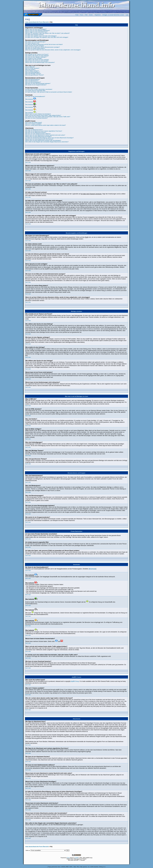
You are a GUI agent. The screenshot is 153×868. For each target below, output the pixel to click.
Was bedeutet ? (31, 99)
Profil (86, 15)
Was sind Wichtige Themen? (33, 74)
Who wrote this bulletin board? (34, 122)
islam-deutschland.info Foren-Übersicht (37, 22)
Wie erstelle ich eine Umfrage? (34, 58)
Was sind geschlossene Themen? (35, 75)
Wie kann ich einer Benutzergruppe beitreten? (38, 83)
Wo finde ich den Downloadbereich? (35, 96)
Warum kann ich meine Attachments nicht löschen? (39, 139)
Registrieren (98, 15)
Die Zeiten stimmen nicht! (32, 43)
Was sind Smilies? (30, 70)
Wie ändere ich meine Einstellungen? (36, 42)
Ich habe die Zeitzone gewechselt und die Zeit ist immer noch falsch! (44, 44)
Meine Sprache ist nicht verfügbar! (35, 46)
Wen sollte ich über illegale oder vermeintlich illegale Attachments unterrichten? (47, 142)
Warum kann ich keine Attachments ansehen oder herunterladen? (43, 140)
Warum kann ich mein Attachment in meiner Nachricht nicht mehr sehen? (45, 135)
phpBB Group (75, 681)
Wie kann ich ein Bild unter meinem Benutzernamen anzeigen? (43, 47)
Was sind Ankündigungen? (33, 72)
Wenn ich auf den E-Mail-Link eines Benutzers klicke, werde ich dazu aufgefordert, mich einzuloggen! (53, 50)
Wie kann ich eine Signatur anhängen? (36, 57)
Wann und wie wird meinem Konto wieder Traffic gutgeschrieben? (43, 115)
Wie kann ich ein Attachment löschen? (36, 132)
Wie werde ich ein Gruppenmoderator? (36, 85)
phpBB (76, 858)
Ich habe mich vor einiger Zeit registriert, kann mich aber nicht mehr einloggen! (47, 37)
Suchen (91, 15)
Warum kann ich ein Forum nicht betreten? (37, 61)
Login (127, 15)
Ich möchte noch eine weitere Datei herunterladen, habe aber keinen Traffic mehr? (48, 117)
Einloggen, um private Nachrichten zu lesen (113, 15)
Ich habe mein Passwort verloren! (35, 35)
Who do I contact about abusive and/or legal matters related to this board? (46, 125)
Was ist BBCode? (30, 67)
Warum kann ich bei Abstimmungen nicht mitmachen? (40, 62)
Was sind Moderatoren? (32, 81)
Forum (82, 15)
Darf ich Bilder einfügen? (32, 71)
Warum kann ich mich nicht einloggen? (36, 29)
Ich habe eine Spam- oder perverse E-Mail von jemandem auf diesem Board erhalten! (49, 92)
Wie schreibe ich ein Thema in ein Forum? (37, 54)
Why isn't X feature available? (33, 124)
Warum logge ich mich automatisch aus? (36, 32)
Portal (77, 15)
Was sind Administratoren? (33, 79)
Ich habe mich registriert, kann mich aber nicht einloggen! (41, 36)
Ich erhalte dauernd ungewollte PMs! (35, 91)
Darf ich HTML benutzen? (32, 68)
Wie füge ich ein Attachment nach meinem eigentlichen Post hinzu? (44, 131)
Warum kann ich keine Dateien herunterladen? (38, 114)
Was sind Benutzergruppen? (33, 82)
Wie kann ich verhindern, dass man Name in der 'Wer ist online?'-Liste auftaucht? (48, 33)
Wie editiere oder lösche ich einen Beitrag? (37, 56)
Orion (68, 858)
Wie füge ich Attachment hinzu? (34, 130)
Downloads (93, 569)
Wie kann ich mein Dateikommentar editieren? (38, 134)
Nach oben (28, 162)
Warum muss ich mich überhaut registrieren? (38, 31)
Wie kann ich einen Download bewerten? (37, 118)
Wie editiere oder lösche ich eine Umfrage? (37, 60)
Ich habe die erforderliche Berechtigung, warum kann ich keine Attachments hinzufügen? (49, 138)
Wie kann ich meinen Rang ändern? (35, 48)
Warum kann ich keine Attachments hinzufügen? (39, 136)
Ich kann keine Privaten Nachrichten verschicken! (39, 89)
